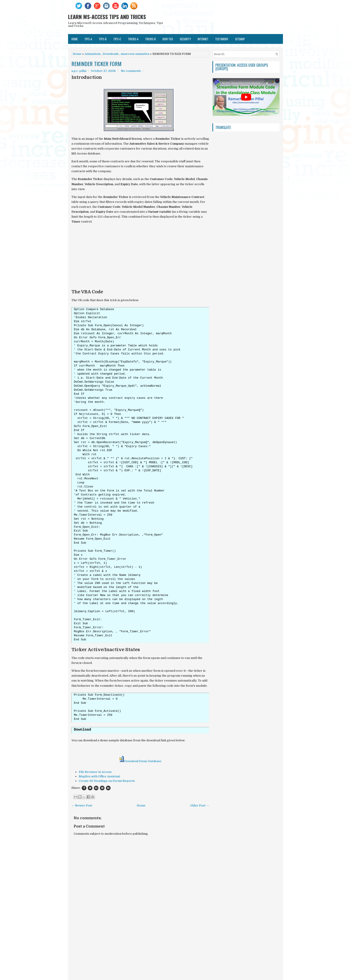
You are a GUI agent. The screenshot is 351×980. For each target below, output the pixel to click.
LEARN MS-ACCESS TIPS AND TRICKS (107, 17)
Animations (93, 54)
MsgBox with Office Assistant (100, 776)
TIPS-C (117, 39)
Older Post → (200, 805)
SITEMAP (240, 39)
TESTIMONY (222, 39)
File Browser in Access (95, 772)
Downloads (111, 54)
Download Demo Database (140, 761)
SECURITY (185, 39)
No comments (131, 71)
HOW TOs (168, 39)
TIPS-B (103, 39)
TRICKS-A (133, 39)
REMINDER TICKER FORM (96, 64)
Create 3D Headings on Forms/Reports (107, 781)
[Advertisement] (140, 258)
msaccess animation (135, 54)
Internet (203, 39)
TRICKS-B (150, 39)
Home (75, 39)
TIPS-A (88, 39)
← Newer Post (82, 805)
